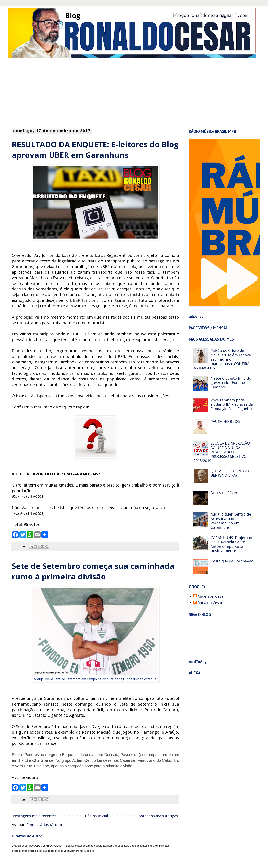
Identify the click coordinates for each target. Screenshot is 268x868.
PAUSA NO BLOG (225, 421)
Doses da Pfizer (224, 493)
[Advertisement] (62, 92)
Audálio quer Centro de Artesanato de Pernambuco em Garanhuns (231, 521)
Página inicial (97, 816)
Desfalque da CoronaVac (232, 561)
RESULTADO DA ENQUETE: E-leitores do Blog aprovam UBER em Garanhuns (95, 149)
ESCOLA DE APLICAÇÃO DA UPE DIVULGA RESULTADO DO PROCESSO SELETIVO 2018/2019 (222, 452)
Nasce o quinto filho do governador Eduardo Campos (231, 383)
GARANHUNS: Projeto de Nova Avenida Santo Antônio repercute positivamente (232, 544)
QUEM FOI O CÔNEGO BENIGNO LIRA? (230, 473)
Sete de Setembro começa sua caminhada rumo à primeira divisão (93, 571)
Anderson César (211, 596)
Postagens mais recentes (35, 816)
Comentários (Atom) (44, 825)
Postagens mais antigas (157, 816)
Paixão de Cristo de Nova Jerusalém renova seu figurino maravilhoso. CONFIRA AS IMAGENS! (222, 359)
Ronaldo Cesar (210, 603)
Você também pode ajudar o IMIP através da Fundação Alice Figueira (232, 404)
